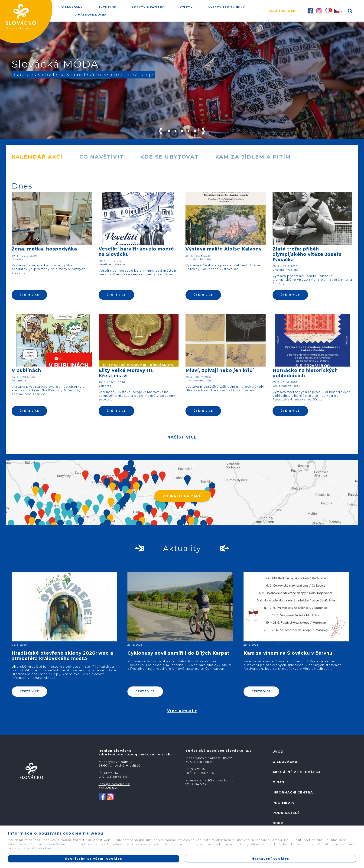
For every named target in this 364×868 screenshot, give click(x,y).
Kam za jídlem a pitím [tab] (253, 157)
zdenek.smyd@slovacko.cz (210, 780)
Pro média (283, 803)
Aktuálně (107, 7)
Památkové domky (90, 15)
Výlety (186, 7)
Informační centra (293, 792)
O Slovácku (72, 7)
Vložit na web (282, 11)
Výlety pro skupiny (227, 7)
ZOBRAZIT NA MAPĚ (182, 496)
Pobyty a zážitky (148, 7)
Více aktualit (182, 711)
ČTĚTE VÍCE (29, 295)
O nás (279, 782)
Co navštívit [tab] (101, 157)
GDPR (278, 823)
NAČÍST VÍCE (182, 437)
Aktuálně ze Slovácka (297, 772)
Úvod (278, 751)
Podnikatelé (286, 813)
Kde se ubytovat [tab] (169, 157)
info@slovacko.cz (114, 784)
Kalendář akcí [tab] (37, 157)
